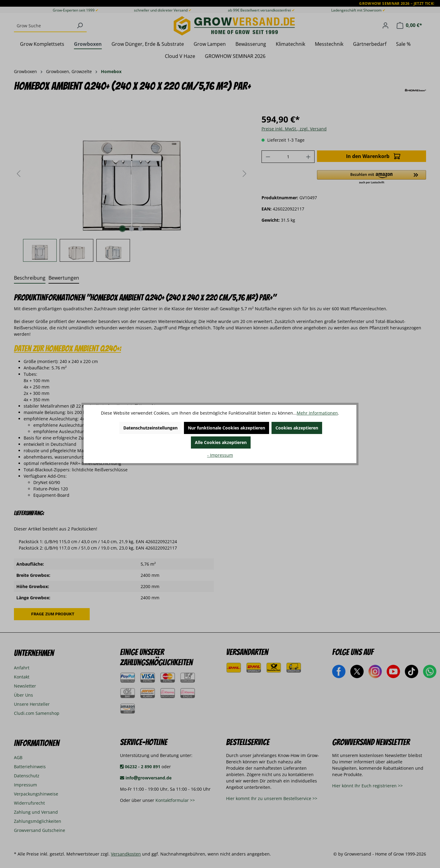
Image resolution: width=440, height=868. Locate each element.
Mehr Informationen (317, 413)
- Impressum (220, 455)
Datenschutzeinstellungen (150, 428)
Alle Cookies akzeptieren (221, 442)
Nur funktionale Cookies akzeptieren (227, 428)
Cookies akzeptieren (297, 428)
